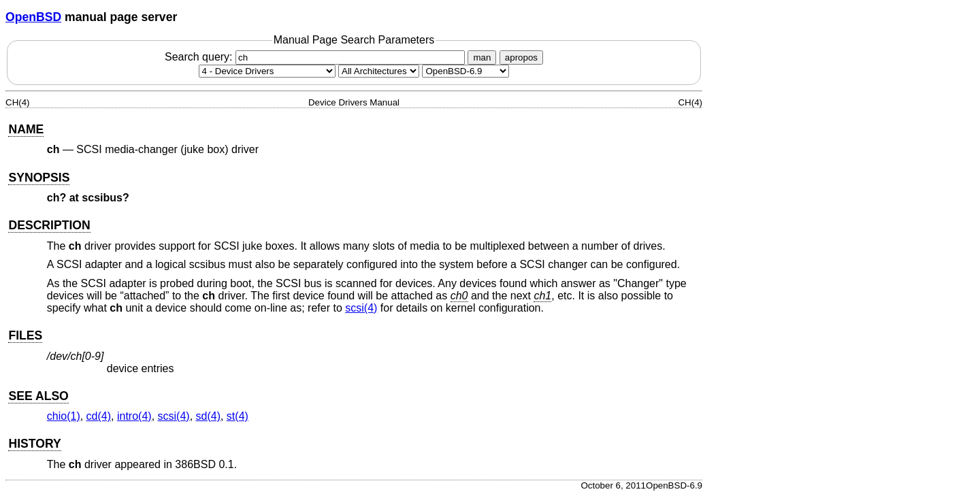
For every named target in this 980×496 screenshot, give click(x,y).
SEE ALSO (38, 396)
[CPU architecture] (379, 71)
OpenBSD (33, 17)
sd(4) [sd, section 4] (208, 416)
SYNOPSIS (39, 178)
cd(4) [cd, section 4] (99, 416)
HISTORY (34, 444)
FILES (25, 335)
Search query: (316, 57)
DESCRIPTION (49, 225)
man (482, 57)
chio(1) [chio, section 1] (64, 416)
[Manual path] (465, 71)
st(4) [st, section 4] (238, 416)
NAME (26, 129)
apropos (521, 57)
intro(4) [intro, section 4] (134, 416)
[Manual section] (267, 71)
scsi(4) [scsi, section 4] (361, 308)
